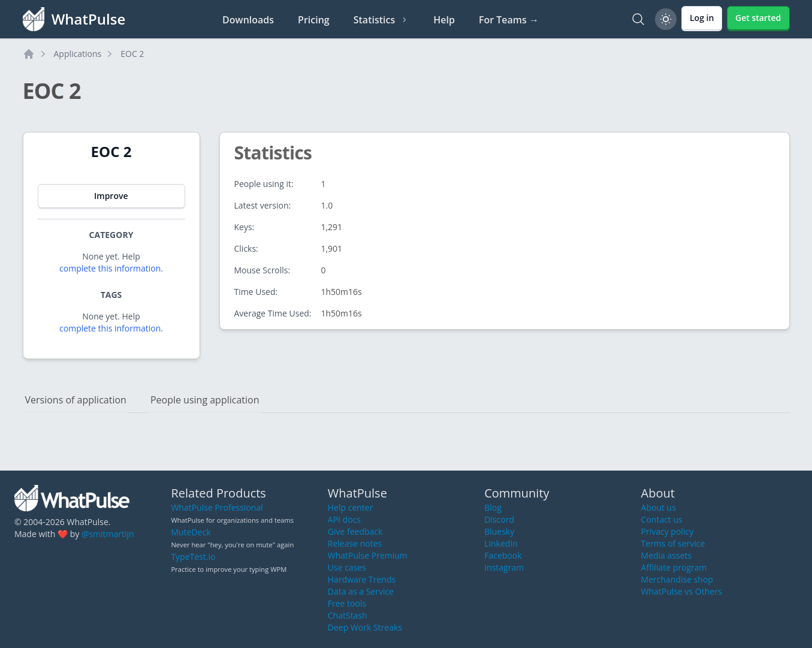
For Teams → (509, 20)
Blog (493, 507)
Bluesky (499, 531)
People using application (205, 400)
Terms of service (673, 543)
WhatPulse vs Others (682, 591)
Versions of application (76, 400)
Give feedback (355, 531)
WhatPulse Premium (368, 555)
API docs (344, 519)
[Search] (638, 19)
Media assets (667, 555)
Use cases (347, 567)
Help (444, 20)
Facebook (503, 555)
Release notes (355, 543)
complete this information (110, 268)
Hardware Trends (362, 579)
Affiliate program (674, 567)
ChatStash (348, 615)
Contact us (662, 519)
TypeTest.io (193, 557)
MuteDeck (191, 532)
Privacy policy (668, 531)
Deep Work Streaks (365, 627)
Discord (499, 519)
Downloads (248, 20)
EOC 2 (132, 54)
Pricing (314, 20)
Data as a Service (361, 591)
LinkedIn (501, 543)
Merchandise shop (677, 579)
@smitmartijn (108, 534)
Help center (351, 507)
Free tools (347, 603)
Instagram (504, 567)
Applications (78, 54)
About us (659, 507)
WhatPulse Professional (217, 507)
